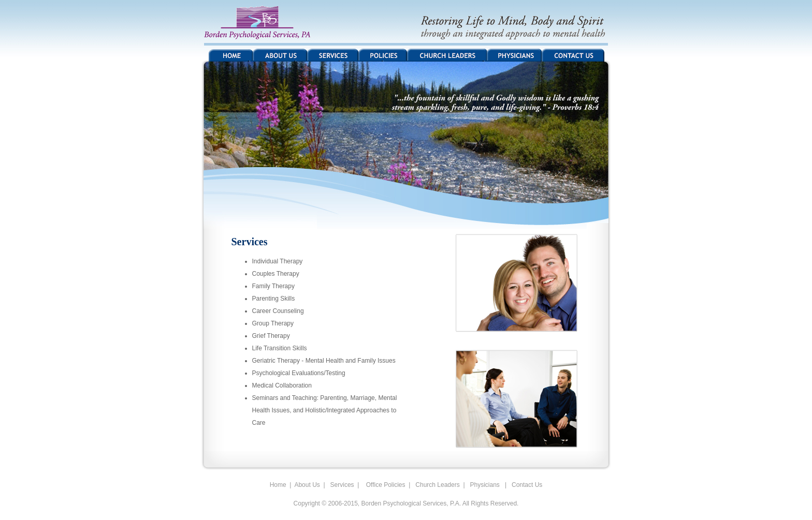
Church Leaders (437, 485)
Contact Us (527, 485)
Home (278, 485)
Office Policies (384, 485)
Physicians (485, 485)
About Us (307, 485)
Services (342, 485)
